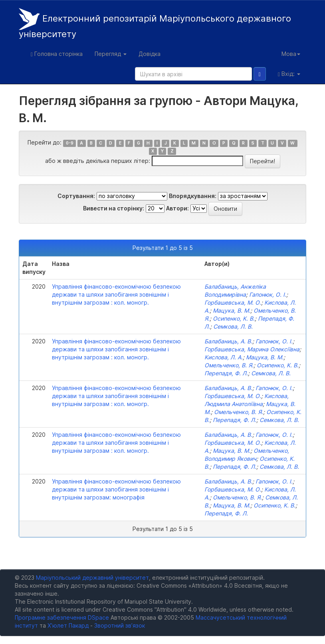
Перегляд (111, 54)
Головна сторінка (57, 54)
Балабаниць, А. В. (228, 341)
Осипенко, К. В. (234, 318)
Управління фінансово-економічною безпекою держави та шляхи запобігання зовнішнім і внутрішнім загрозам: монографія (116, 489)
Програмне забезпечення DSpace (62, 617)
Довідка (150, 54)
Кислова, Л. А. (224, 357)
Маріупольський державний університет (92, 578)
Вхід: (289, 74)
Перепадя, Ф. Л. (226, 373)
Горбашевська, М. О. (233, 302)
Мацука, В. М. (232, 310)
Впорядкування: (193, 196)
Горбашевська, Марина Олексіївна (252, 349)
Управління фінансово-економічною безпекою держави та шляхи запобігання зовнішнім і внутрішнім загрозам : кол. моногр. (116, 294)
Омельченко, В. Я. (229, 365)
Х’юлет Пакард (68, 625)
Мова (291, 54)
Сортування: (76, 196)
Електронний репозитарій (155, 24)
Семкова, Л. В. (233, 326)
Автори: (177, 208)
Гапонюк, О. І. (268, 294)
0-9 (70, 143)
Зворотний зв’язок (120, 625)
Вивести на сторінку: (114, 208)
